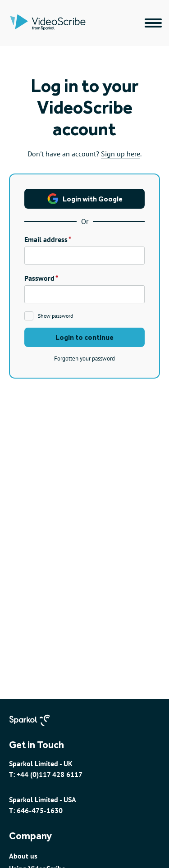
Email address (46, 239)
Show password (55, 316)
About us (23, 856)
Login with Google (85, 199)
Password (39, 278)
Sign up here (121, 154)
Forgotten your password (84, 359)
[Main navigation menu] (153, 23)
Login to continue (84, 337)
